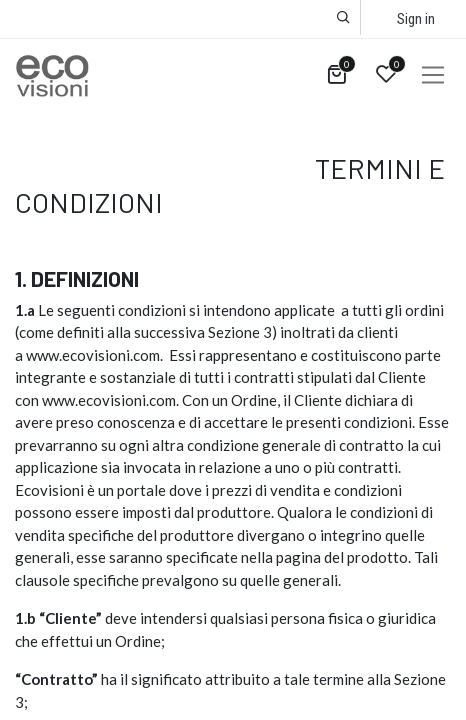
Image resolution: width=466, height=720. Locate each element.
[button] (343, 17)
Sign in (416, 19)
